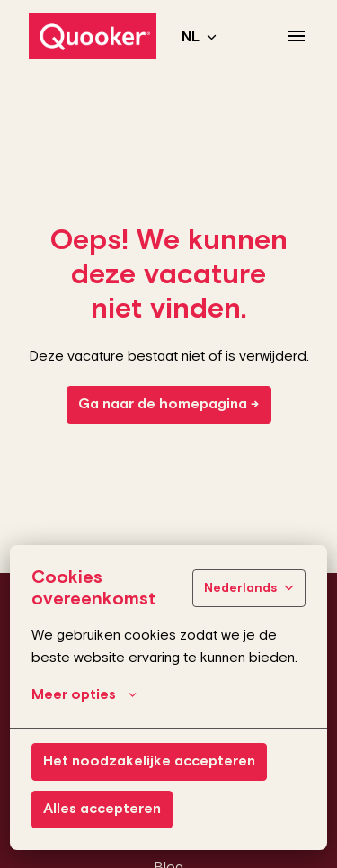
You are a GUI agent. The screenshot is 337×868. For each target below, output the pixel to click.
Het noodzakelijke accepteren (149, 761)
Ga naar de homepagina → (169, 404)
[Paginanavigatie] (297, 36)
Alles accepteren (102, 809)
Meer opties (84, 695)
